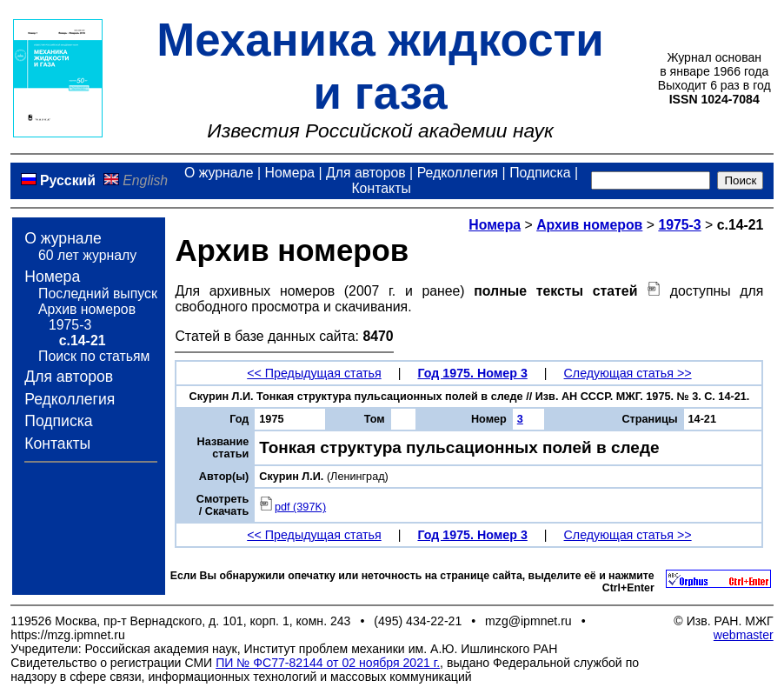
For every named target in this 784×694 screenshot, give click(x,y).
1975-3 (70, 325)
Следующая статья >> (628, 373)
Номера (290, 173)
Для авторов (366, 173)
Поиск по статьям (94, 356)
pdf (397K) (292, 507)
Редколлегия (458, 173)
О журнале (219, 173)
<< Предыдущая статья (314, 373)
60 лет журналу (87, 255)
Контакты (381, 188)
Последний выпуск (98, 294)
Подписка (540, 173)
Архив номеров (87, 309)
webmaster (744, 635)
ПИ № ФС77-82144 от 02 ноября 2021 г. (328, 663)
